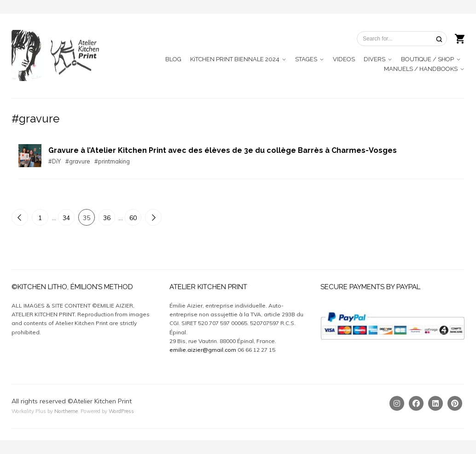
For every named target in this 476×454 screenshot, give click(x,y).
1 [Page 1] (40, 218)
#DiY (55, 161)
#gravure (78, 161)
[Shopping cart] (460, 38)
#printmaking (112, 161)
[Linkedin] (435, 403)
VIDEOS (344, 59)
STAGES (306, 59)
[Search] (439, 39)
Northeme (66, 411)
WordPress (121, 411)
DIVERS (374, 59)
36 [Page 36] (107, 218)
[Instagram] (397, 403)
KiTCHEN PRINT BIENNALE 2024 (235, 59)
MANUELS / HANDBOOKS (421, 69)
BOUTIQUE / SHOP (427, 59)
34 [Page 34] (66, 218)
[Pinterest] (455, 403)
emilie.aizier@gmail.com (203, 350)
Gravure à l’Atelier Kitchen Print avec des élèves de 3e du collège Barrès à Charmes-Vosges (223, 150)
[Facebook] (416, 403)
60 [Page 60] (133, 218)
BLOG (173, 59)
